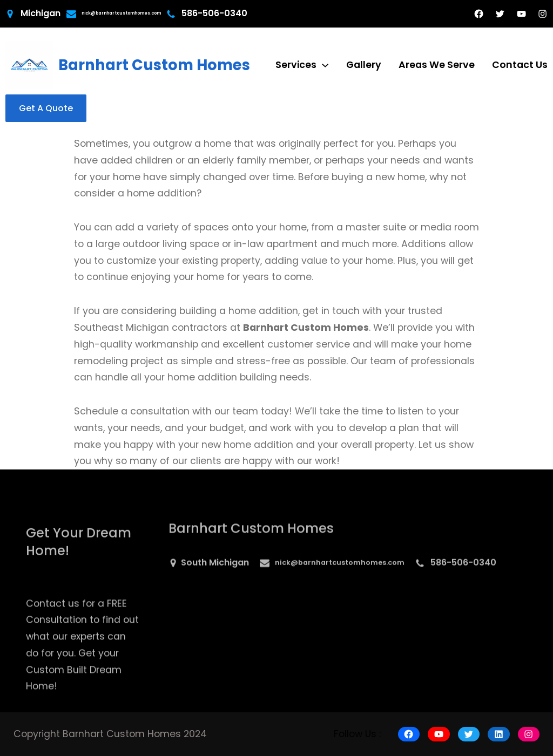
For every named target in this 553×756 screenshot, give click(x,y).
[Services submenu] (325, 65)
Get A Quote (46, 108)
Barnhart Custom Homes (154, 65)
